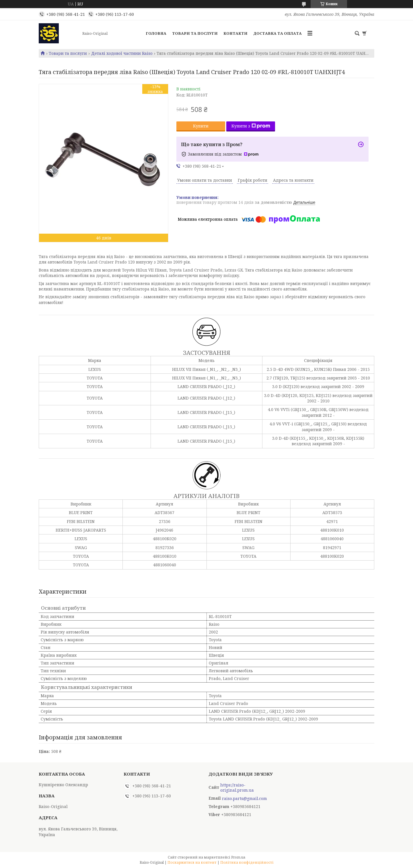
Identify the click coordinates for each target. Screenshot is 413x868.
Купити (201, 126)
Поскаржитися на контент (192, 862)
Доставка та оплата (277, 33)
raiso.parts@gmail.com (245, 799)
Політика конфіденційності (247, 862)
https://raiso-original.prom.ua (237, 788)
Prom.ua (238, 857)
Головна (156, 33)
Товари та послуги (195, 33)
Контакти (235, 33)
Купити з (251, 126)
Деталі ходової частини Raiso (122, 53)
